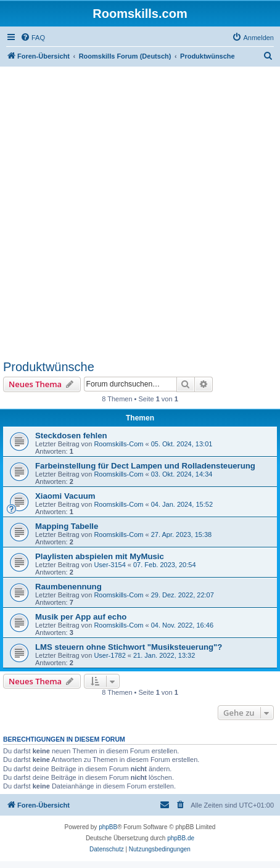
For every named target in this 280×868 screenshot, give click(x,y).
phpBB (108, 827)
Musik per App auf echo (81, 617)
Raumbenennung (68, 587)
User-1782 (109, 655)
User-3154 (109, 565)
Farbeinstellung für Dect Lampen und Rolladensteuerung (145, 466)
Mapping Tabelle (67, 526)
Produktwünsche (49, 367)
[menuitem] (33, 38)
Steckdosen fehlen (71, 436)
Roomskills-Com (118, 444)
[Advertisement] (140, 213)
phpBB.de (181, 838)
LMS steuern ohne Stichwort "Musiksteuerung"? (129, 647)
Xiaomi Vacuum (65, 496)
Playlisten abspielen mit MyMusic (100, 556)
